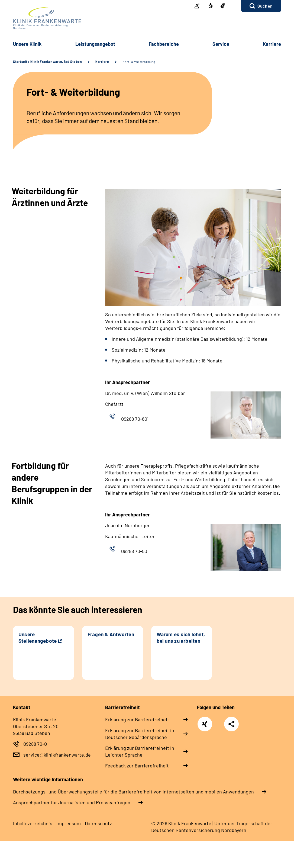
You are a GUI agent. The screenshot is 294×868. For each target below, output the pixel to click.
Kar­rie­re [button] (272, 44)
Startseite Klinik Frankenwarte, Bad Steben (47, 62)
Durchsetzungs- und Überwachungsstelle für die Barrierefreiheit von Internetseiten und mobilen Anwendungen (133, 792)
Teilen (231, 724)
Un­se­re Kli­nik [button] (27, 44)
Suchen (265, 6)
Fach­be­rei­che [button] (164, 44)
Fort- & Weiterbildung (139, 62)
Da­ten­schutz (98, 823)
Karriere (102, 62)
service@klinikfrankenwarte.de (57, 755)
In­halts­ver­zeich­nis (33, 823)
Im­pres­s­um (69, 823)
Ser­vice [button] (221, 44)
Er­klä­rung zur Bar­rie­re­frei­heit (137, 719)
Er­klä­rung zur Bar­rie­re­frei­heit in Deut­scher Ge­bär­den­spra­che (140, 734)
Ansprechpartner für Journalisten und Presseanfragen (72, 802)
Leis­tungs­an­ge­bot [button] (95, 44)
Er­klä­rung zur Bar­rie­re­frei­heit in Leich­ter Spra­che (140, 751)
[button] (261, 6)
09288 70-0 (35, 744)
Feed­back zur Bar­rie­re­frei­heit (137, 766)
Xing (205, 721)
